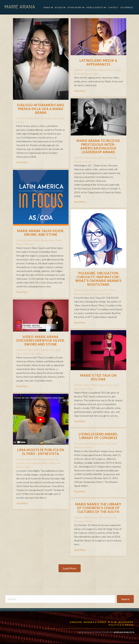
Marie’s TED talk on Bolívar (98, 377)
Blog (58, 350)
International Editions (37, 463)
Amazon (76, 622)
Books (59, 7)
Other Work (74, 7)
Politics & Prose (121, 625)
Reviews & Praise (83, 162)
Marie (47, 7)
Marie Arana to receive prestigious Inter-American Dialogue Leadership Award (98, 146)
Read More (22, 162)
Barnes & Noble (95, 622)
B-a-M (112, 622)
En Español (127, 7)
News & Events (95, 7)
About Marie (33, 118)
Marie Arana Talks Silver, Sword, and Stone (41, 233)
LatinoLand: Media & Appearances (98, 62)
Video (96, 74)
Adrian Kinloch (124, 632)
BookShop (126, 622)
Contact (113, 7)
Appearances (105, 70)
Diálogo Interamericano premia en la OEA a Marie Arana (41, 109)
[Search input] (60, 599)
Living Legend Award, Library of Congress (98, 436)
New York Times (107, 290)
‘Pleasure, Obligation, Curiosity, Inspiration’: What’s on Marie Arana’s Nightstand (98, 279)
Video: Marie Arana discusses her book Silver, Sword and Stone (41, 341)
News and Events (83, 74)
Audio (59, 240)
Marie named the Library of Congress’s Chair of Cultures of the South (98, 508)
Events (117, 70)
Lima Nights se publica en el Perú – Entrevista (41, 452)
